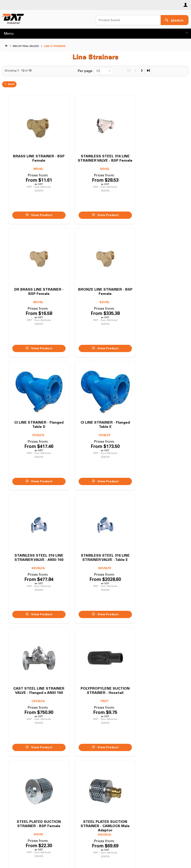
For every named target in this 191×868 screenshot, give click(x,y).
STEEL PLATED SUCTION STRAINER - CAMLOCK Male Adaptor (154, 530)
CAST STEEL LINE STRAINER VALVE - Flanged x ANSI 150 (154, 405)
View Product (38, 208)
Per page (85, 71)
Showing (18, 71)
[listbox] (103, 71)
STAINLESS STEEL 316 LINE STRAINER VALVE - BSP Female (94, 153)
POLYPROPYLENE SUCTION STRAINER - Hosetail (35, 530)
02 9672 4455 (98, 788)
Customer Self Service (89, 849)
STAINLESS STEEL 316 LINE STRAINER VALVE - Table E (94, 405)
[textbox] (128, 20)
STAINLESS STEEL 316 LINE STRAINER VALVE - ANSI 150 (35, 405)
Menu (9, 34)
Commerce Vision (122, 849)
